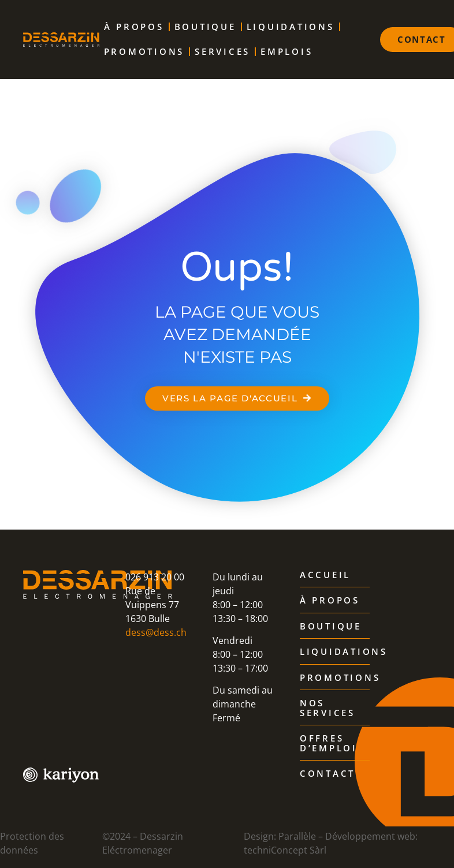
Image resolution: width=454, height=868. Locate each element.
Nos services (328, 708)
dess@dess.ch (156, 632)
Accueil (325, 575)
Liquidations (291, 27)
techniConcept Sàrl (285, 850)
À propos (134, 27)
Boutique (205, 27)
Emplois (286, 51)
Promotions (144, 51)
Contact (328, 774)
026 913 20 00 (155, 577)
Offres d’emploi (329, 744)
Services (222, 51)
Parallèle (297, 836)
